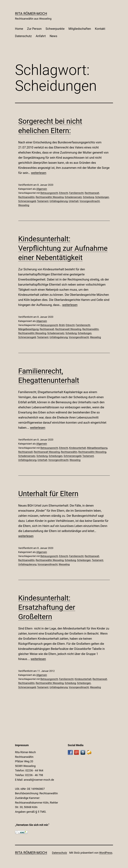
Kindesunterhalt (78, 448)
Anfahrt (41, 36)
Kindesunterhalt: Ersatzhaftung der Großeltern (47, 607)
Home (19, 29)
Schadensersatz (73, 197)
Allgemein (42, 189)
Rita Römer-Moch (31, 14)
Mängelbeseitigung (29, 329)
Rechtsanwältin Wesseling (50, 197)
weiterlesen (39, 173)
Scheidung (88, 197)
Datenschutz (23, 36)
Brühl (62, 325)
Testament (43, 201)
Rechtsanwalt (92, 193)
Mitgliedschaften (80, 29)
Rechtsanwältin (26, 197)
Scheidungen (102, 197)
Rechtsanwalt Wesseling (68, 329)
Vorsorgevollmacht (90, 201)
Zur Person (34, 29)
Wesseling (24, 205)
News (53, 36)
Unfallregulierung (59, 201)
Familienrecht (76, 193)
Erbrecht (64, 193)
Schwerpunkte (55, 29)
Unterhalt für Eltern (48, 494)
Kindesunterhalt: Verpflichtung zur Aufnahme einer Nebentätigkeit (63, 248)
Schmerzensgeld (27, 201)
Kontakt (100, 29)
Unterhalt (74, 201)
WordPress (106, 853)
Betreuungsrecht (49, 193)
